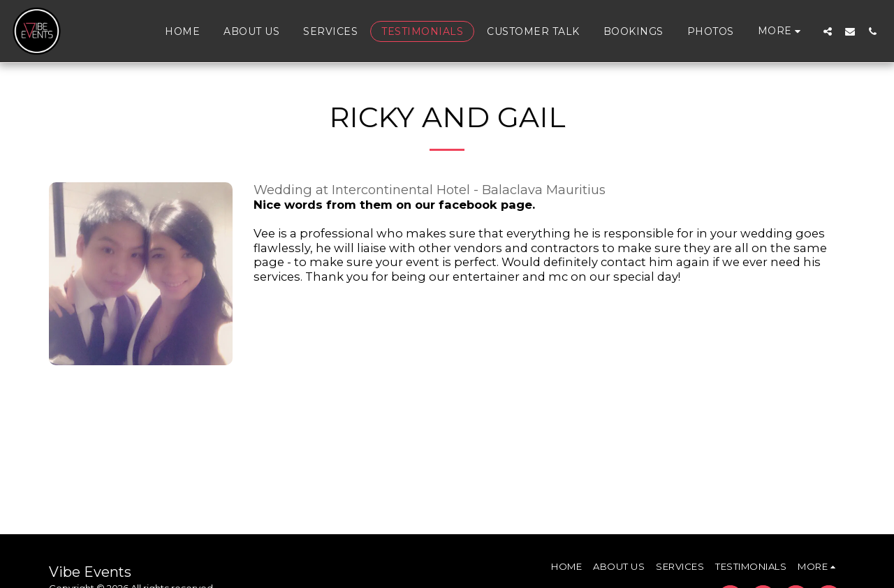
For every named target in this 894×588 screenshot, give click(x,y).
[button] (828, 31)
